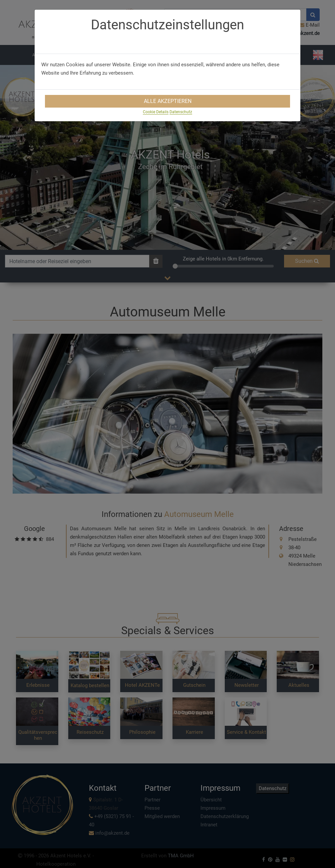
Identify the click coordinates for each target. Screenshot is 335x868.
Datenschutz (181, 112)
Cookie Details (156, 112)
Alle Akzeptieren (168, 101)
